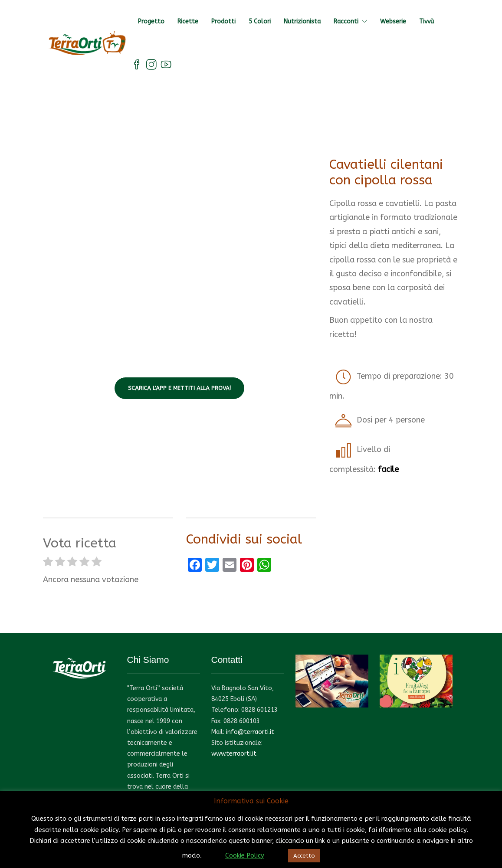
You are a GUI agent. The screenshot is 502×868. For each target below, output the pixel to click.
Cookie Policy (245, 856)
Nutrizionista (302, 21)
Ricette (188, 21)
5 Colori (260, 21)
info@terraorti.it (250, 732)
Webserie (393, 21)
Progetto (151, 21)
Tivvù (427, 21)
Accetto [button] (304, 856)
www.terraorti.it (234, 754)
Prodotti (223, 21)
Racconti (346, 21)
